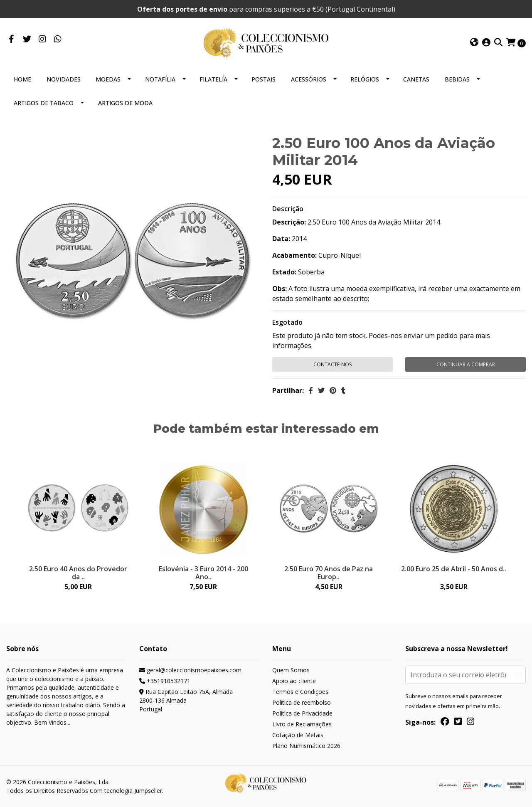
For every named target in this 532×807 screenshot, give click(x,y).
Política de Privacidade (302, 713)
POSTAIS (264, 79)
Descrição (288, 209)
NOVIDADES (64, 79)
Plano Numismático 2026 (306, 746)
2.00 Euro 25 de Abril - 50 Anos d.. (454, 569)
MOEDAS (108, 79)
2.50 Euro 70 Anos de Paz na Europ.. (329, 573)
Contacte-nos (332, 364)
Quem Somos (291, 670)
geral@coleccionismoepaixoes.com (190, 670)
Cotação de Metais (298, 735)
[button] (474, 43)
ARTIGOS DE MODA (125, 103)
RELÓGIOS (365, 79)
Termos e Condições (300, 692)
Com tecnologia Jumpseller (126, 791)
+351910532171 (165, 681)
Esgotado (287, 322)
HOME (22, 79)
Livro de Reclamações (302, 724)
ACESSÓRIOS (309, 79)
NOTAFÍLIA (160, 79)
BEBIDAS (457, 79)
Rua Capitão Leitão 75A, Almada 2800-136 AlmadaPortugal (186, 700)
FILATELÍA (213, 79)
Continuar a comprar (466, 364)
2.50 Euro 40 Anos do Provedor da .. (78, 573)
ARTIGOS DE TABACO (44, 103)
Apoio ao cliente (294, 681)
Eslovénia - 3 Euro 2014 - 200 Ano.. (203, 573)
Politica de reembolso (302, 702)
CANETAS (416, 79)
